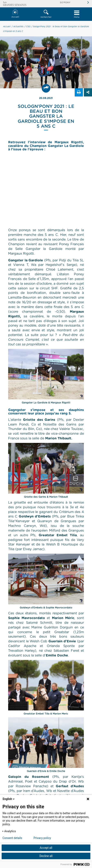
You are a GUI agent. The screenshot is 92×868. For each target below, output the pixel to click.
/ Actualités (18, 27)
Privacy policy (42, 838)
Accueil (15, 14)
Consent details (12, 838)
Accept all (46, 848)
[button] (46, 14)
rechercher (46, 14)
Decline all (46, 856)
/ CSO (27, 27)
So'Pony (65, 3)
